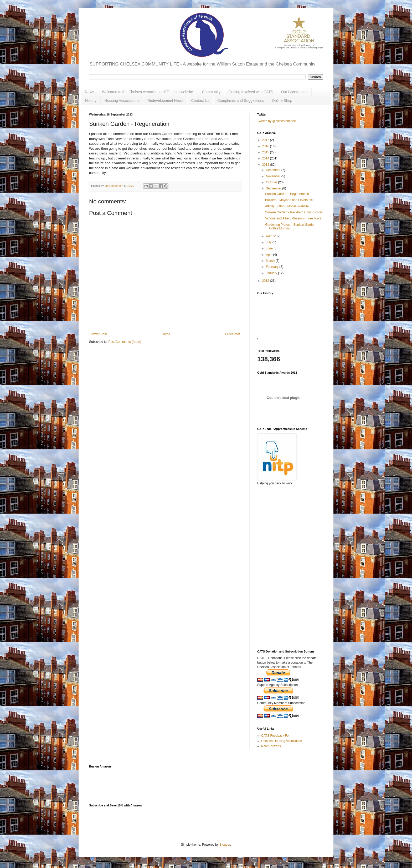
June (270, 248)
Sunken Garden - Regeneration (287, 194)
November (274, 176)
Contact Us (200, 101)
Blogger (225, 845)
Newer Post (99, 334)
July (269, 242)
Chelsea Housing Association (282, 741)
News (89, 92)
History (91, 101)
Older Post (233, 334)
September (274, 188)
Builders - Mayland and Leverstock (289, 200)
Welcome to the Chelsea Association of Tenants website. (148, 92)
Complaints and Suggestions (241, 101)
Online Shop (282, 101)
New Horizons (271, 746)
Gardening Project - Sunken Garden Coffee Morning (290, 227)
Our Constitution (294, 92)
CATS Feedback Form (277, 736)
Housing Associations (122, 101)
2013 (266, 165)
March (271, 261)
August (271, 236)
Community (211, 92)
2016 (266, 146)
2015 (266, 152)
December (274, 170)
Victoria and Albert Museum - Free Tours (293, 218)
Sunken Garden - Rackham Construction (293, 212)
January (272, 273)
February (273, 267)
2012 (266, 281)
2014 (266, 158)
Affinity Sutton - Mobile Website (287, 206)
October (272, 182)
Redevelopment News (165, 101)
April (269, 255)
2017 (266, 140)
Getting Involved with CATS (251, 92)
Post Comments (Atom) (125, 342)
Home (166, 334)
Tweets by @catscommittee (277, 121)
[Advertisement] (284, 553)
